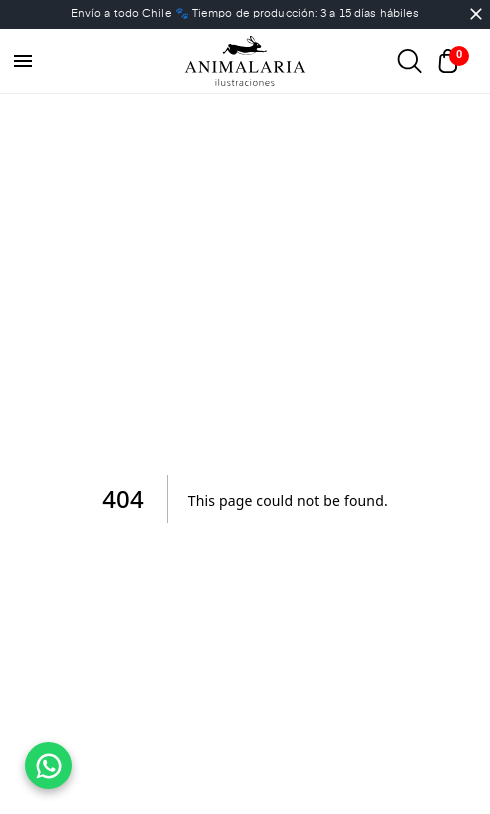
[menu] (23, 61)
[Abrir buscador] (409, 61)
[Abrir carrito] (453, 61)
